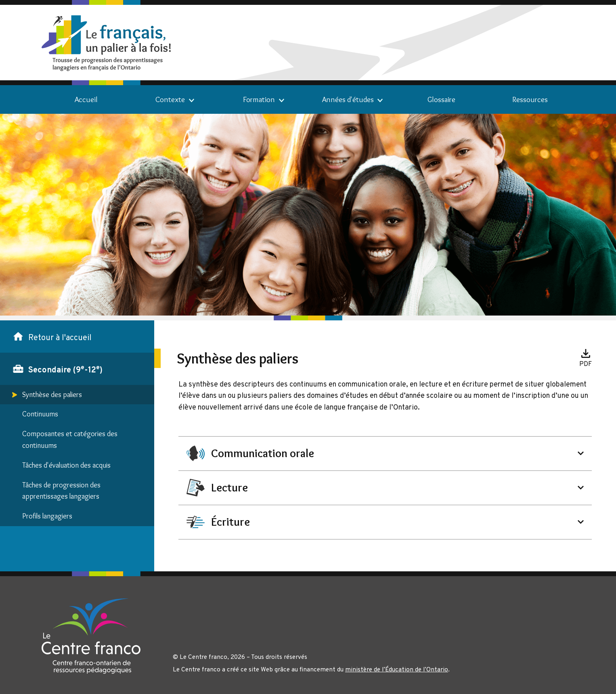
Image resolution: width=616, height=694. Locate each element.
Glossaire (441, 99)
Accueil (86, 99)
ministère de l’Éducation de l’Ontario (397, 670)
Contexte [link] (170, 99)
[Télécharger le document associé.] (586, 358)
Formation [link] (259, 99)
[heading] (385, 453)
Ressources (530, 99)
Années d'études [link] (348, 99)
